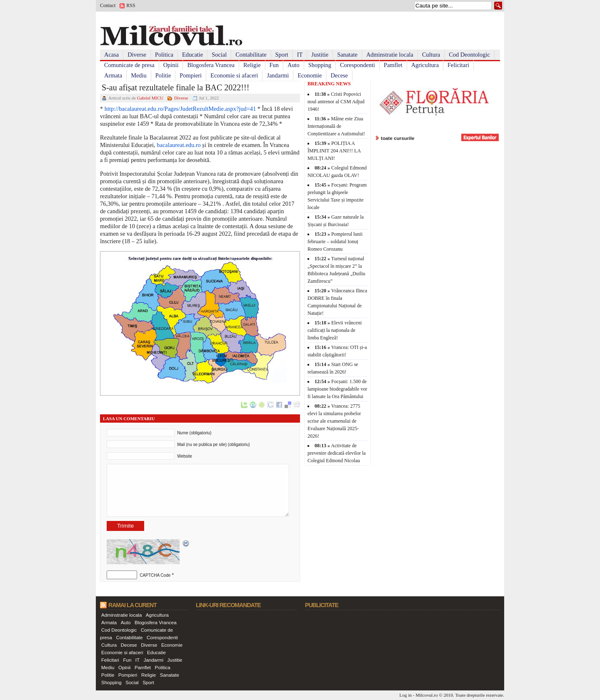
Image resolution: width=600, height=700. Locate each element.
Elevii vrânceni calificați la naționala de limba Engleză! (335, 330)
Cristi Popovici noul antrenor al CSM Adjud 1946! (336, 102)
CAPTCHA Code (155, 575)
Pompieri (191, 75)
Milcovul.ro (426, 695)
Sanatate (347, 55)
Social (219, 55)
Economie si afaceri (234, 75)
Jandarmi (278, 75)
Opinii (171, 65)
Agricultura (425, 65)
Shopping (320, 65)
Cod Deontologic (469, 55)
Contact (108, 5)
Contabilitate (251, 55)
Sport (282, 55)
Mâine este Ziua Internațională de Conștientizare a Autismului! (336, 126)
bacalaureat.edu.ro (179, 145)
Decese (339, 75)
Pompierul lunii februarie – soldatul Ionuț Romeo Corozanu (335, 242)
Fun (274, 65)
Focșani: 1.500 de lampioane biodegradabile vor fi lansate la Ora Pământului (337, 389)
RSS (131, 5)
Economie (310, 75)
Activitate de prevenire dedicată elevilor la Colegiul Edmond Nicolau (337, 453)
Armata (113, 75)
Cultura (431, 55)
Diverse (137, 55)
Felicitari (458, 65)
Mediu (139, 75)
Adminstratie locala (390, 55)
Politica (164, 55)
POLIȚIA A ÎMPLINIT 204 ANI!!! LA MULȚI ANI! (334, 151)
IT (300, 55)
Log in (406, 695)
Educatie (192, 55)
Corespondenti (357, 65)
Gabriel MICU (150, 98)
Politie (163, 75)
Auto (294, 65)
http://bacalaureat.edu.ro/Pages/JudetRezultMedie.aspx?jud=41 (180, 109)
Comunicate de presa (129, 65)
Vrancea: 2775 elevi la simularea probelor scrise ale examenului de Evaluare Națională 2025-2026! (334, 421)
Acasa (111, 55)
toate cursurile (398, 138)
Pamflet (393, 65)
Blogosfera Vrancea (211, 65)
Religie (252, 65)
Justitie (320, 55)
